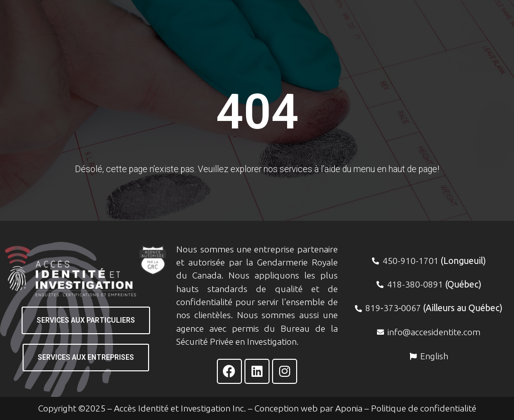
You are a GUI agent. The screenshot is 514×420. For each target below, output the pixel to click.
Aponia (349, 408)
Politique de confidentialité (424, 408)
